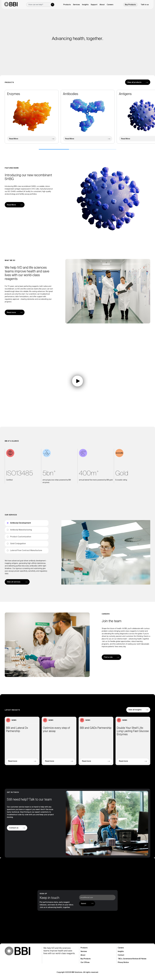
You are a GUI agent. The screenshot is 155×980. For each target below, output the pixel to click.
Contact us (14, 828)
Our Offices (85, 962)
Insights (121, 951)
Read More (14, 143)
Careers (110, 5)
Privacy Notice (123, 962)
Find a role (108, 657)
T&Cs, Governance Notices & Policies (132, 959)
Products (84, 948)
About (83, 955)
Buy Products (130, 5)
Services (84, 951)
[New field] (40, 5)
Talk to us (145, 5)
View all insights (135, 714)
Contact (121, 955)
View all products (134, 87)
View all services (14, 586)
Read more (11, 312)
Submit (84, 903)
